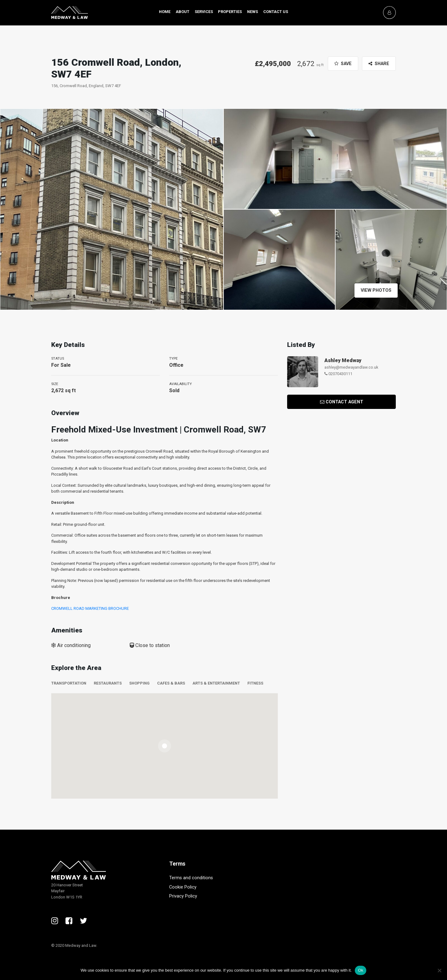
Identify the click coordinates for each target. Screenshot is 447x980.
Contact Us (276, 12)
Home (165, 12)
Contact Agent (342, 402)
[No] (439, 970)
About (183, 12)
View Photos (374, 290)
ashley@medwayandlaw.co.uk (351, 367)
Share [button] (379, 64)
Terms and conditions (191, 878)
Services (204, 12)
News (253, 12)
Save (343, 64)
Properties (230, 12)
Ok (361, 970)
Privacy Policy (183, 896)
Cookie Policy (183, 887)
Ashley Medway (343, 360)
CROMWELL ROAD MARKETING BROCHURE (90, 608)
